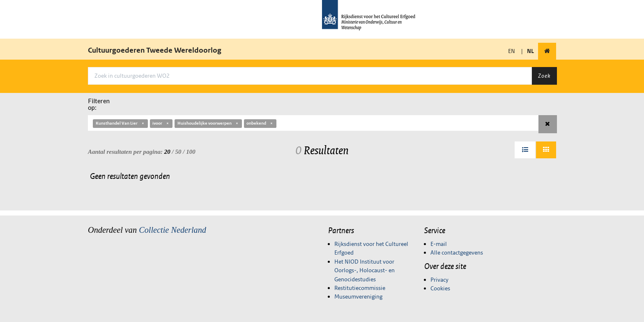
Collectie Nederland (172, 230)
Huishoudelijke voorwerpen (208, 123)
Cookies (440, 288)
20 (167, 152)
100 (191, 152)
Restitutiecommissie (360, 288)
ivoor (161, 123)
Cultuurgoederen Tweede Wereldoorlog (155, 50)
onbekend (260, 123)
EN (512, 51)
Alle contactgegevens (457, 253)
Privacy (439, 280)
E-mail (439, 244)
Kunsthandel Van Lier (120, 123)
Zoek (544, 76)
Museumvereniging (358, 297)
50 (178, 152)
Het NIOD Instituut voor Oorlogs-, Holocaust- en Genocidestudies (365, 270)
